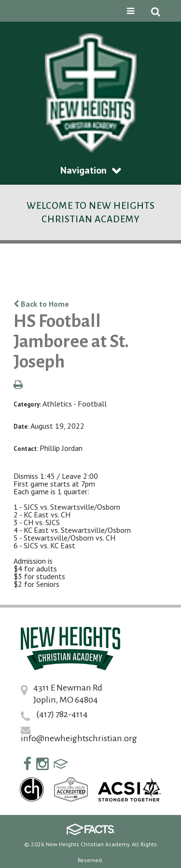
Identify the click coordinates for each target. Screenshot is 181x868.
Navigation (91, 170)
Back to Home (41, 304)
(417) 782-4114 (62, 714)
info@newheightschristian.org (79, 738)
